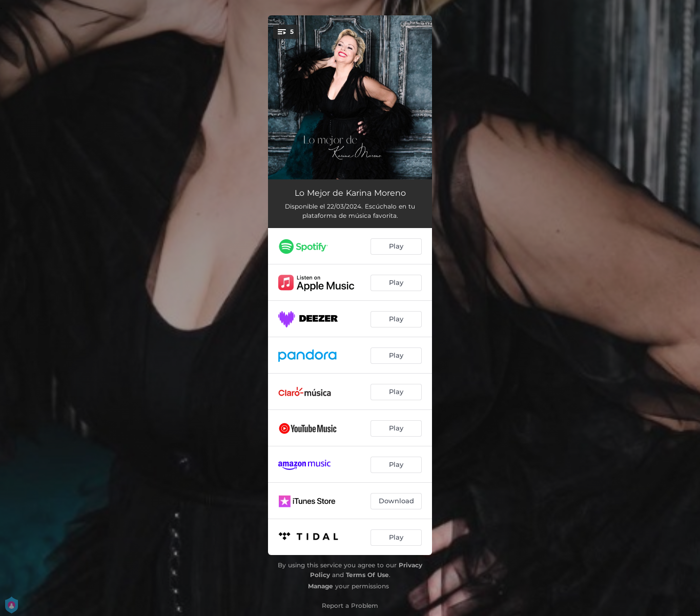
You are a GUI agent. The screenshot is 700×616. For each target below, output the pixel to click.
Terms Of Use (367, 575)
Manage (321, 586)
